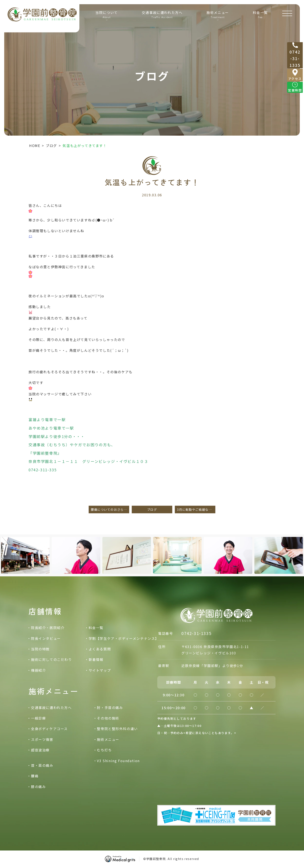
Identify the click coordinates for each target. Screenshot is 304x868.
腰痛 (35, 776)
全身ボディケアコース (49, 729)
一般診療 (38, 718)
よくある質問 (100, 649)
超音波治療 (40, 750)
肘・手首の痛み (110, 708)
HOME (35, 146)
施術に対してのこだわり (52, 660)
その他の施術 (108, 718)
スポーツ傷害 (42, 739)
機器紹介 (38, 670)
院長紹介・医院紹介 (48, 628)
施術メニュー (108, 739)
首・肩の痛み (42, 765)
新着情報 (96, 660)
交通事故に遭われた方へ (161, 19)
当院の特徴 (40, 649)
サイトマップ (100, 670)
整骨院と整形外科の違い (117, 729)
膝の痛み (38, 787)
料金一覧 (259, 19)
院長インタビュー (46, 638)
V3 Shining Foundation (118, 761)
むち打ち (104, 750)
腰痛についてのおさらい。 (110, 509)
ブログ (51, 146)
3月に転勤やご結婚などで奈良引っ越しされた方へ (196, 509)
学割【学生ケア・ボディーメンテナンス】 (124, 638)
